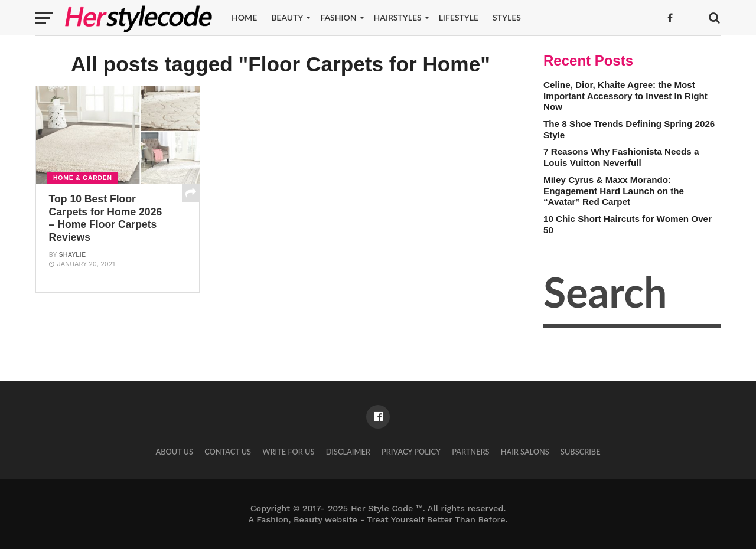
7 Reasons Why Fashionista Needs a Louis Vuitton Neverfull (621, 157)
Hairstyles (398, 17)
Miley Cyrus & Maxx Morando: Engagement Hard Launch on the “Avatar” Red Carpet (614, 191)
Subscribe (581, 452)
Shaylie (72, 255)
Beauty (287, 17)
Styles (507, 17)
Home (244, 17)
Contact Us (228, 452)
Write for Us (288, 452)
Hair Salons (525, 452)
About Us (174, 452)
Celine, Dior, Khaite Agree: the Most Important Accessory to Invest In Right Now (625, 96)
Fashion (338, 17)
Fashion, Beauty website (307, 519)
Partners (470, 452)
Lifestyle (459, 17)
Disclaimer (348, 452)
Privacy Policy (411, 452)
